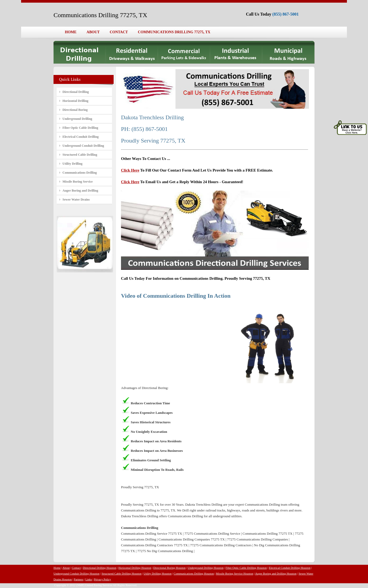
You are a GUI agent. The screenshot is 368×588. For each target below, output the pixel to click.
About (66, 568)
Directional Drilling (76, 92)
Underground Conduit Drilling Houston (76, 573)
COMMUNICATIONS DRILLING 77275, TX (174, 32)
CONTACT (119, 32)
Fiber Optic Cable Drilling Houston (246, 568)
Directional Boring (75, 110)
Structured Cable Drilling (80, 155)
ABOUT (93, 32)
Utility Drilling (72, 164)
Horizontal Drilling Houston (135, 568)
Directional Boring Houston (169, 568)
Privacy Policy (103, 579)
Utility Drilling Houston (158, 573)
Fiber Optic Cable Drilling (80, 128)
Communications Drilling (80, 173)
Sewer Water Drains (76, 200)
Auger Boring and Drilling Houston (276, 573)
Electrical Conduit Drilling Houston (290, 568)
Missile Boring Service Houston (234, 573)
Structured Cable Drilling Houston (122, 573)
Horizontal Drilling (75, 101)
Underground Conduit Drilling (83, 146)
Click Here (130, 170)
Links (89, 579)
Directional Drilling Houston (100, 568)
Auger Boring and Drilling (80, 191)
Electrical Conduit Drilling (81, 137)
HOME (71, 32)
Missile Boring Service (78, 182)
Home (57, 568)
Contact (76, 568)
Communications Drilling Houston (194, 573)
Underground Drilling (77, 119)
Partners (79, 579)
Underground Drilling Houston (206, 568)
